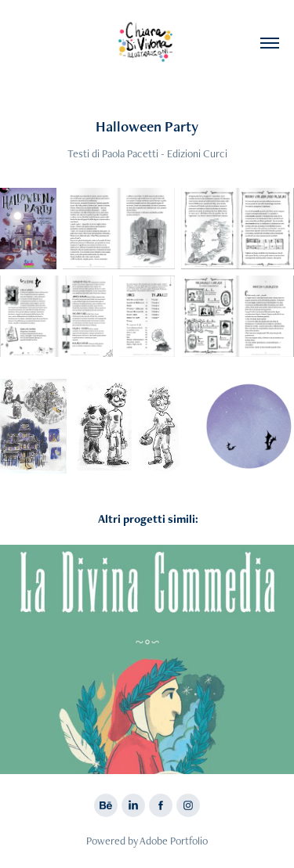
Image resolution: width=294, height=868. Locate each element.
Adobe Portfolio (174, 841)
